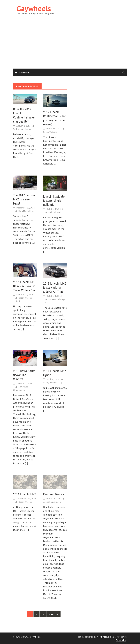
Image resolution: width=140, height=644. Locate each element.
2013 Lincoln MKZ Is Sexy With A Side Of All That (55, 288)
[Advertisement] (70, 45)
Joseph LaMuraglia (52, 502)
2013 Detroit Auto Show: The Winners (24, 375)
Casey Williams (50, 132)
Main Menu (24, 72)
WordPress (102, 637)
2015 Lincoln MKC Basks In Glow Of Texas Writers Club (25, 286)
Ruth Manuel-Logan (22, 129)
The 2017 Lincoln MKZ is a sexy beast (24, 199)
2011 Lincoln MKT (25, 494)
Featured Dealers (54, 494)
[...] (19, 157)
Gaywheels (34, 8)
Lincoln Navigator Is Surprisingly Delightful (54, 201)
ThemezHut (121, 640)
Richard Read (55, 212)
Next (53, 614)
